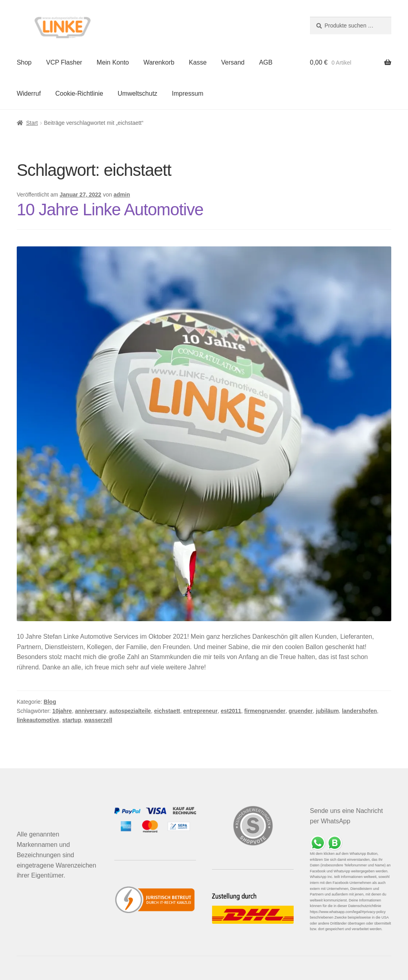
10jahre (62, 711)
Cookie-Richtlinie (79, 93)
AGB (266, 62)
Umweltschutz (137, 93)
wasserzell (98, 720)
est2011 (231, 711)
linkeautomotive (38, 720)
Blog (50, 702)
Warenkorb (159, 62)
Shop (24, 62)
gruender (301, 711)
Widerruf (29, 93)
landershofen (359, 711)
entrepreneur (200, 711)
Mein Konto (113, 62)
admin (122, 195)
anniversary (91, 711)
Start (32, 123)
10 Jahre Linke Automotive (110, 210)
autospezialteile (130, 711)
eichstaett (167, 711)
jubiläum (328, 711)
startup (72, 720)
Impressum (187, 93)
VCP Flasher (64, 62)
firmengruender (265, 711)
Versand (233, 62)
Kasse (198, 62)
